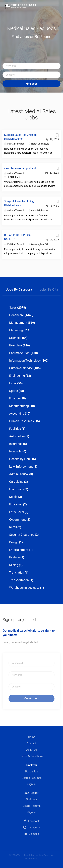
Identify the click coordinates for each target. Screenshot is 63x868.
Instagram (34, 827)
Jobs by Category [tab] (19, 289)
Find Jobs (32, 84)
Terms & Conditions (32, 756)
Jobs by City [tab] (49, 289)
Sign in (31, 784)
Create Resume (32, 806)
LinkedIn (34, 834)
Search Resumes (32, 778)
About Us (32, 750)
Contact (31, 743)
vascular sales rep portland (20, 168)
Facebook (34, 821)
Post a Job (32, 772)
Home (32, 737)
